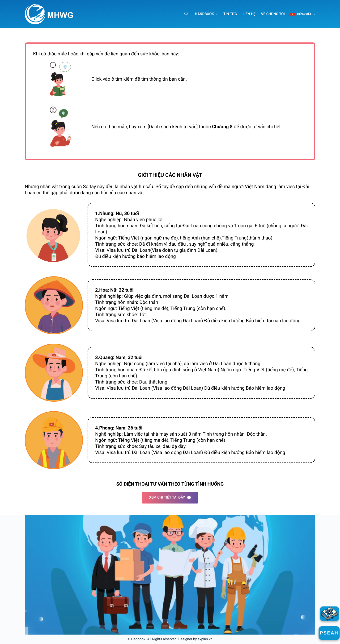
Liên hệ (249, 14)
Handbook (204, 14)
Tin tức (230, 14)
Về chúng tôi (273, 14)
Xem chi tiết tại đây (170, 497)
